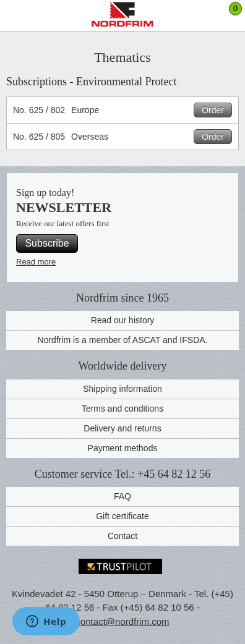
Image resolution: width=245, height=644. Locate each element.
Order (213, 110)
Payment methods (123, 448)
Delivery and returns (122, 428)
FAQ (123, 496)
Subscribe (47, 243)
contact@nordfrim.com (122, 621)
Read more (36, 262)
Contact (123, 536)
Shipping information (123, 389)
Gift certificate (123, 516)
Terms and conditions (123, 409)
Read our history (123, 320)
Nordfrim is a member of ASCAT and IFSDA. (123, 340)
